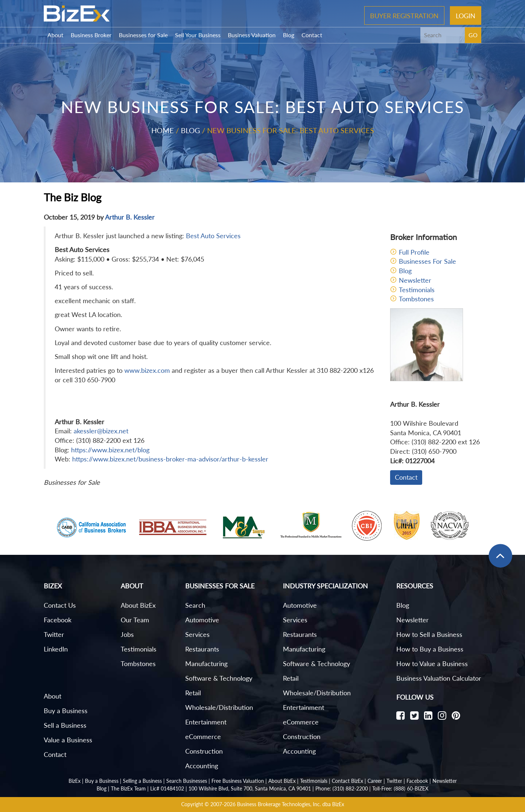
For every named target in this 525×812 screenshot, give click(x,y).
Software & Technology (219, 678)
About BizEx (138, 605)
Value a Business (68, 740)
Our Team (135, 620)
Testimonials (417, 290)
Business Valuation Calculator (439, 678)
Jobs (127, 634)
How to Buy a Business (430, 649)
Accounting (202, 766)
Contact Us (60, 605)
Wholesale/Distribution (219, 707)
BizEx (75, 781)
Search (195, 605)
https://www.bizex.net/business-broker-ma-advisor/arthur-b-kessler (170, 459)
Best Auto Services (213, 236)
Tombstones (416, 299)
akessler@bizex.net (101, 431)
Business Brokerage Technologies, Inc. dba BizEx (291, 804)
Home (163, 130)
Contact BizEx (347, 781)
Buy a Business (66, 711)
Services (197, 634)
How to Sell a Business (429, 634)
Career (375, 781)
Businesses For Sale (427, 261)
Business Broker (91, 35)
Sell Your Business (198, 35)
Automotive (202, 620)
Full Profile (414, 252)
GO (473, 35)
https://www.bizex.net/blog (110, 450)
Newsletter (415, 280)
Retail (193, 693)
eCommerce (203, 736)
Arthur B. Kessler (130, 217)
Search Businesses (187, 781)
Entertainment (206, 722)
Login (466, 15)
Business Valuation (252, 35)
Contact (312, 35)
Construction (204, 751)
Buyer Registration (404, 15)
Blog (289, 35)
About (55, 35)
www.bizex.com (147, 370)
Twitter (54, 634)
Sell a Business (65, 725)
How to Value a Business (432, 664)
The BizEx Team (128, 788)
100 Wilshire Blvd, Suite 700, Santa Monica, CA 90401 (250, 788)
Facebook (58, 620)
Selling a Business (142, 781)
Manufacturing (206, 664)
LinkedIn (56, 649)
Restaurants (202, 649)
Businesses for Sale (143, 35)
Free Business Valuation (238, 781)
